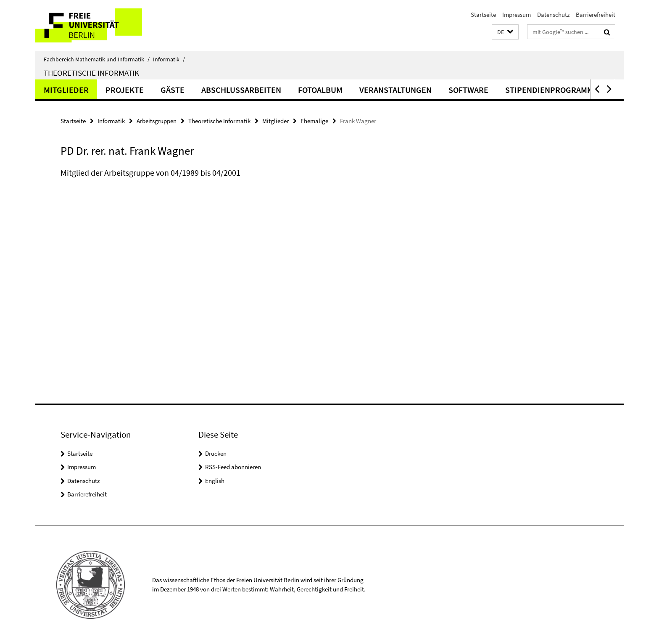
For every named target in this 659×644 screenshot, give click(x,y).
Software (468, 90)
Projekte (125, 90)
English (215, 481)
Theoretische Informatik (91, 73)
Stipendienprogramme (552, 90)
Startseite (483, 15)
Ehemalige (314, 121)
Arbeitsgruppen (157, 121)
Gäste (173, 90)
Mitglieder (66, 90)
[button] (505, 32)
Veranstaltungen (395, 90)
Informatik (169, 59)
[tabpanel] (215, 181)
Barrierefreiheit (596, 15)
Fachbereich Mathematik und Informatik (97, 59)
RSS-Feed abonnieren (233, 467)
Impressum (517, 15)
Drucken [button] (216, 453)
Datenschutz (553, 15)
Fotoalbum (320, 90)
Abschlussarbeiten (241, 90)
